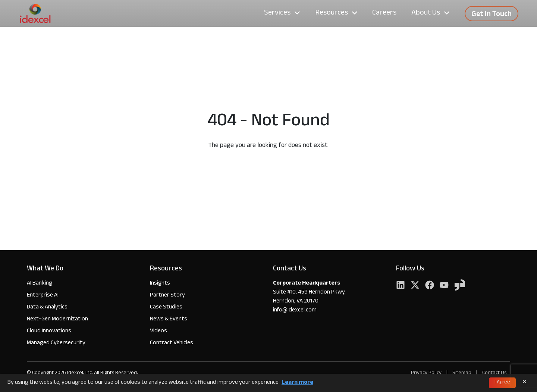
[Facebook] (430, 286)
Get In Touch (492, 15)
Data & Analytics (47, 308)
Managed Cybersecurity (56, 343)
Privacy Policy (426, 373)
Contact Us (494, 373)
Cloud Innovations (49, 331)
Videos (158, 331)
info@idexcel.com (295, 311)
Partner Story (167, 296)
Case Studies (166, 308)
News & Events (169, 319)
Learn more (297, 383)
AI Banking (40, 284)
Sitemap (462, 373)
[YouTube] (444, 286)
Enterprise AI (43, 296)
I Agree (502, 383)
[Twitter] (415, 286)
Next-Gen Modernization (57, 319)
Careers (384, 13)
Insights (160, 284)
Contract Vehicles (172, 343)
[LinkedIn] (401, 286)
